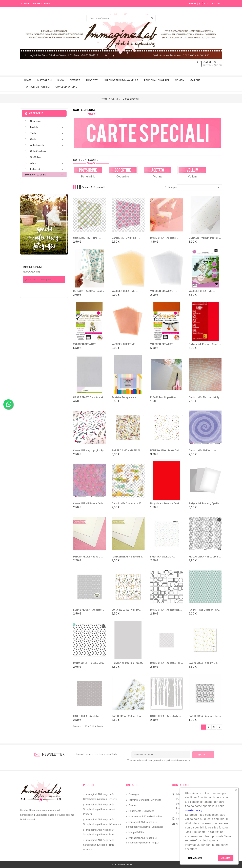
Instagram (44, 80)
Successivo (219, 727)
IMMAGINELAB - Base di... (88, 557)
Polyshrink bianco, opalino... (206, 503)
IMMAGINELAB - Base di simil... (130, 557)
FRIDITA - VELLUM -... (163, 557)
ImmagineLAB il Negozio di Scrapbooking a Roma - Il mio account (99, 845)
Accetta (226, 858)
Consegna (134, 794)
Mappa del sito (137, 832)
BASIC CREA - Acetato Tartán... (168, 663)
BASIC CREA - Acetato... (164, 238)
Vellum (192, 177)
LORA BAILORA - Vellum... (126, 610)
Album (47, 164)
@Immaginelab (32, 272)
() (193, 4)
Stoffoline (36, 157)
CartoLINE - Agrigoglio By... (89, 450)
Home (28, 80)
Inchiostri (47, 170)
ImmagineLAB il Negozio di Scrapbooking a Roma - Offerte (100, 797)
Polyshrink (88, 177)
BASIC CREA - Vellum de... (204, 663)
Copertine (123, 177)
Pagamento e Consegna (141, 811)
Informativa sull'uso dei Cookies (146, 817)
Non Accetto (195, 858)
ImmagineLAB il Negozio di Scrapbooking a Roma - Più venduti (102, 822)
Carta (47, 140)
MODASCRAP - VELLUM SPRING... (209, 557)
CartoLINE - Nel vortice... (204, 450)
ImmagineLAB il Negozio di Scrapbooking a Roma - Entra (99, 832)
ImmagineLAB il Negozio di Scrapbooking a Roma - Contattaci (144, 824)
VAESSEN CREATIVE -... (125, 291)
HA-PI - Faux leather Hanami (206, 610)
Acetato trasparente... (125, 397)
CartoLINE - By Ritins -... (87, 238)
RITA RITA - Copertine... (164, 397)
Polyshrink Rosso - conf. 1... (167, 503)
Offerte (75, 80)
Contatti (133, 805)
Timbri (47, 134)
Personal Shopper (157, 80)
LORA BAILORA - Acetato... (89, 610)
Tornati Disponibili (37, 87)
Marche (195, 80)
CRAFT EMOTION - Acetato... (90, 397)
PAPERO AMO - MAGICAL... (127, 450)
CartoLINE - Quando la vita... (129, 503)
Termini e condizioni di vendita (145, 800)
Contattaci (180, 785)
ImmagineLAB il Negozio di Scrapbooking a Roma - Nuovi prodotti (99, 809)
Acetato (158, 177)
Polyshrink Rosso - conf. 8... (206, 344)
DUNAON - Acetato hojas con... (92, 291)
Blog (61, 80)
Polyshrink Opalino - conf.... (128, 663)
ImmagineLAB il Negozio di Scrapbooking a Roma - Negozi (143, 840)
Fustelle (47, 128)
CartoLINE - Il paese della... (89, 503)
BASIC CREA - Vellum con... (128, 716)
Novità (180, 80)
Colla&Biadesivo (39, 151)
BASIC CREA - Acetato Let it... (206, 716)
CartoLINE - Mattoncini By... (205, 397)
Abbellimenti (47, 146)
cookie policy (194, 810)
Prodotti (92, 80)
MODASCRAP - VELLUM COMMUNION (95, 663)
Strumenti (36, 121)
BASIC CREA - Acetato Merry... (168, 716)
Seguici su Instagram (39, 280)
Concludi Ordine (66, 87)
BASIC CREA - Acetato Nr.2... (167, 610)
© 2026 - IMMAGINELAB (121, 865)
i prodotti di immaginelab (121, 80)
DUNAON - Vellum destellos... (206, 238)
